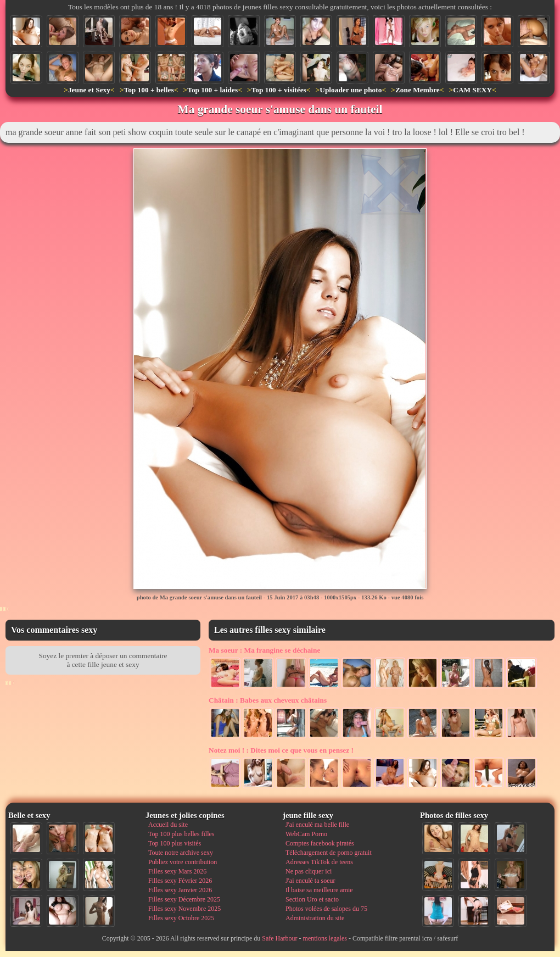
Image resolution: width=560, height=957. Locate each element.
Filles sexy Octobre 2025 (181, 918)
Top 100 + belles (149, 90)
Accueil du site (168, 825)
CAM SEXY (472, 90)
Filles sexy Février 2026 (180, 881)
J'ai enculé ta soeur (310, 881)
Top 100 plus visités (175, 843)
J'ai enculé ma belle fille (317, 825)
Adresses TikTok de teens (319, 862)
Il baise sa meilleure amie (319, 890)
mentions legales (325, 938)
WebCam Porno (306, 834)
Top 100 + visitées (279, 90)
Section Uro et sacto (312, 899)
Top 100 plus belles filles (181, 834)
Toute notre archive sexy (181, 853)
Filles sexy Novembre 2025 (184, 909)
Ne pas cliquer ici (309, 871)
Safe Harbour (279, 938)
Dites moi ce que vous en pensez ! (281, 750)
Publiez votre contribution (183, 862)
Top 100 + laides (212, 90)
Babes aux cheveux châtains (268, 700)
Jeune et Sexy (89, 90)
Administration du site (315, 918)
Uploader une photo (351, 90)
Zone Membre (418, 90)
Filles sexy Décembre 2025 (184, 899)
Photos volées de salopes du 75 (326, 909)
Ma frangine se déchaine (264, 650)
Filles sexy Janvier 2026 (180, 890)
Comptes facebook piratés (320, 843)
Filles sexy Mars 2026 (177, 871)
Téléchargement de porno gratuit (329, 853)
